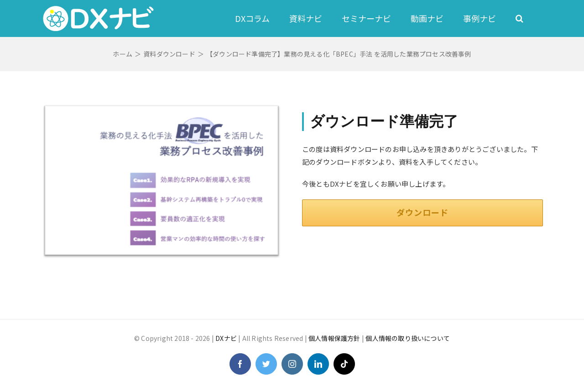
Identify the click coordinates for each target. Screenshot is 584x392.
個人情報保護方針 (334, 338)
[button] (519, 18)
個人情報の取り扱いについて (408, 338)
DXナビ (226, 338)
